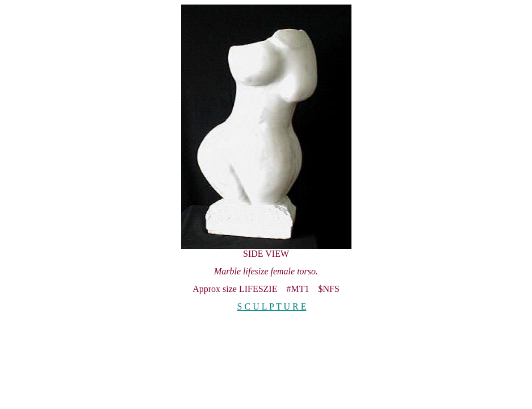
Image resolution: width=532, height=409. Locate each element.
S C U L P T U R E (272, 306)
